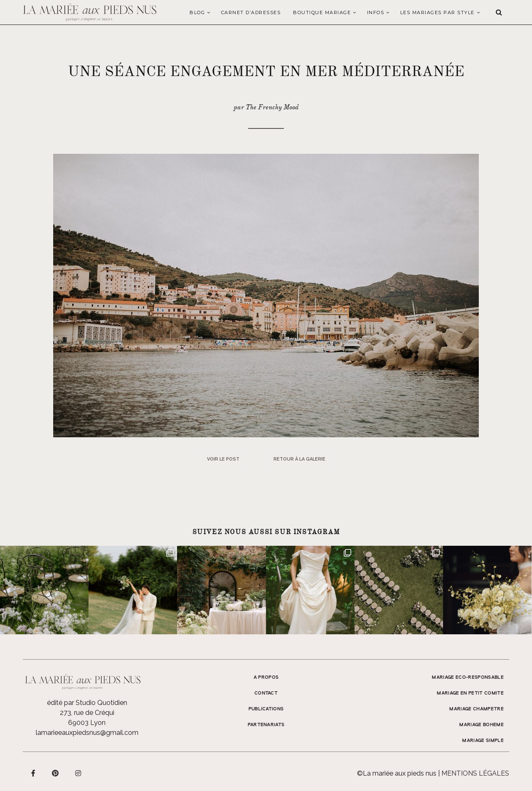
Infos (376, 12)
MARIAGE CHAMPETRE (477, 709)
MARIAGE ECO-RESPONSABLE (468, 678)
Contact (266, 693)
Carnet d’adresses (251, 12)
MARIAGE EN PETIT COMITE (470, 693)
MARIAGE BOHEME (482, 725)
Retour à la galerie (299, 459)
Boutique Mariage (322, 12)
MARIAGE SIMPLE (483, 741)
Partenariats (266, 725)
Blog (197, 12)
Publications (266, 709)
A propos (266, 678)
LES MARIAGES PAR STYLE (437, 12)
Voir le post (223, 459)
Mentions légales (475, 773)
